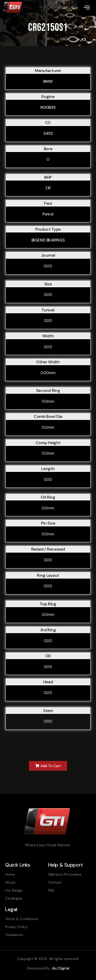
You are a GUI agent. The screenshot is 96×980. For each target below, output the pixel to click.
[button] (48, 766)
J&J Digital (60, 968)
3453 (48, 133)
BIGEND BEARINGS (48, 240)
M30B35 (48, 107)
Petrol (48, 214)
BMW (48, 82)
